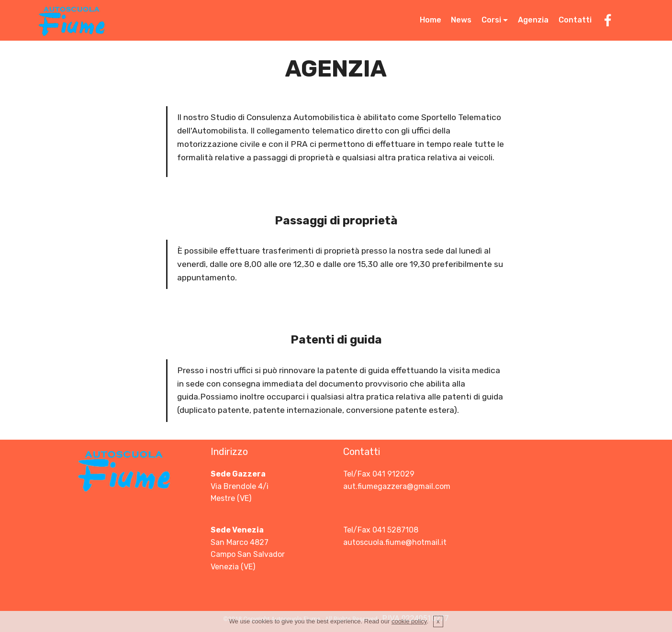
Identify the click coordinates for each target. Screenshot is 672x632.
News (461, 20)
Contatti (575, 20)
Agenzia (533, 20)
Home (431, 20)
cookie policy (409, 625)
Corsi (491, 20)
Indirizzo (229, 452)
